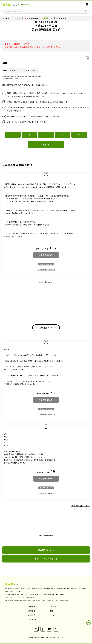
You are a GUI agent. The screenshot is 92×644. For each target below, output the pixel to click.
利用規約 (32, 615)
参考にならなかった (46, 264)
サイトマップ (33, 619)
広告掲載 (53, 607)
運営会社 (32, 607)
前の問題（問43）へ (46, 550)
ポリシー (53, 615)
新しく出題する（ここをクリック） (32, 47)
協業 (51, 611)
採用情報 (32, 611)
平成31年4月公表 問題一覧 (46, 559)
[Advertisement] (46, 301)
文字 (28, 71)
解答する (46, 145)
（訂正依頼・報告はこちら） (10, 78)
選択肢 (5, 71)
